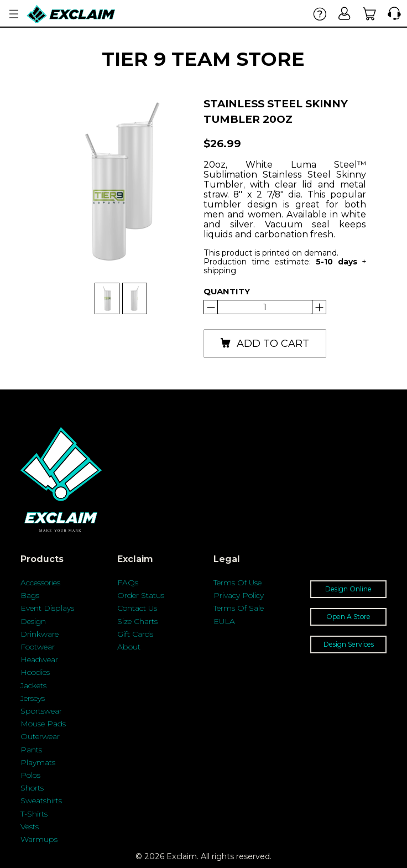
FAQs (128, 583)
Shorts (32, 788)
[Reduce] (319, 307)
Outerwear (40, 736)
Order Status (141, 595)
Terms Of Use (238, 583)
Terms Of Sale (239, 608)
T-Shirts (34, 814)
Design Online (348, 589)
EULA (224, 621)
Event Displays (47, 608)
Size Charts (137, 621)
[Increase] (211, 307)
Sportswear (41, 711)
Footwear (38, 647)
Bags (30, 595)
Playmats (38, 762)
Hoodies (35, 672)
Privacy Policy (239, 595)
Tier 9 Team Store (203, 59)
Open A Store (348, 617)
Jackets (33, 685)
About (129, 647)
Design (33, 621)
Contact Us (137, 608)
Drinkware (40, 634)
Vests (30, 827)
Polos (30, 775)
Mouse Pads (43, 724)
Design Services (349, 644)
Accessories (40, 583)
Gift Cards (135, 634)
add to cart (265, 344)
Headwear (39, 659)
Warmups (39, 839)
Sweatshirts (41, 801)
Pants (31, 750)
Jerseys (33, 698)
